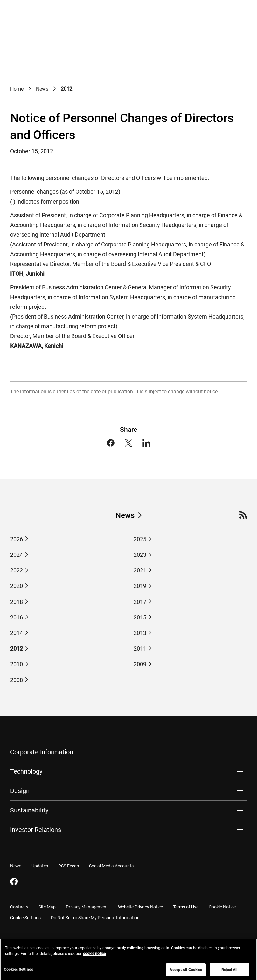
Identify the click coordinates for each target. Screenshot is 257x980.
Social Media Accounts (111, 866)
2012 (17, 649)
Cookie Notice (222, 907)
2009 (140, 664)
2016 (17, 617)
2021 (140, 570)
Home (17, 89)
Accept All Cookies (186, 973)
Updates (40, 866)
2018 (17, 602)
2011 (140, 649)
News (42, 89)
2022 (17, 570)
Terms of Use (186, 907)
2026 (17, 539)
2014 (17, 633)
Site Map (47, 907)
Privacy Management (87, 907)
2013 (140, 633)
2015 (140, 617)
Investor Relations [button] (36, 830)
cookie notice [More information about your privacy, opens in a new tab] (94, 956)
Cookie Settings (25, 917)
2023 (140, 555)
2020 (17, 586)
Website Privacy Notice (140, 907)
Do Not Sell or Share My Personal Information (95, 917)
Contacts (19, 907)
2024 (17, 555)
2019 (140, 586)
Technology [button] (26, 771)
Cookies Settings (18, 972)
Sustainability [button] (29, 810)
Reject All (229, 973)
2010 (17, 664)
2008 (17, 680)
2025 (140, 539)
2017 (140, 602)
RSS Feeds (69, 866)
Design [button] (20, 791)
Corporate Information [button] (42, 752)
